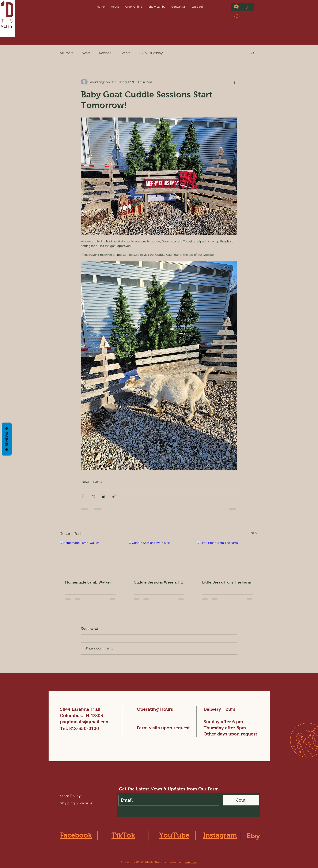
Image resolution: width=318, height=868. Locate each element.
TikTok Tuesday (151, 53)
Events (125, 53)
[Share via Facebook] (83, 496)
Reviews (7, 439)
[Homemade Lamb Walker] (90, 558)
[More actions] (235, 82)
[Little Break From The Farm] (228, 558)
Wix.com (191, 862)
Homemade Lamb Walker (88, 582)
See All (253, 533)
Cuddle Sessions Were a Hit (158, 582)
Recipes (105, 53)
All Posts (67, 53)
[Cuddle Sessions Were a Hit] (159, 558)
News (86, 53)
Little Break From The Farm (227, 582)
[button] (240, 16)
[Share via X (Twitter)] (93, 496)
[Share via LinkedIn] (104, 496)
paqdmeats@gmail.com (85, 722)
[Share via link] (114, 496)
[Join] (241, 800)
